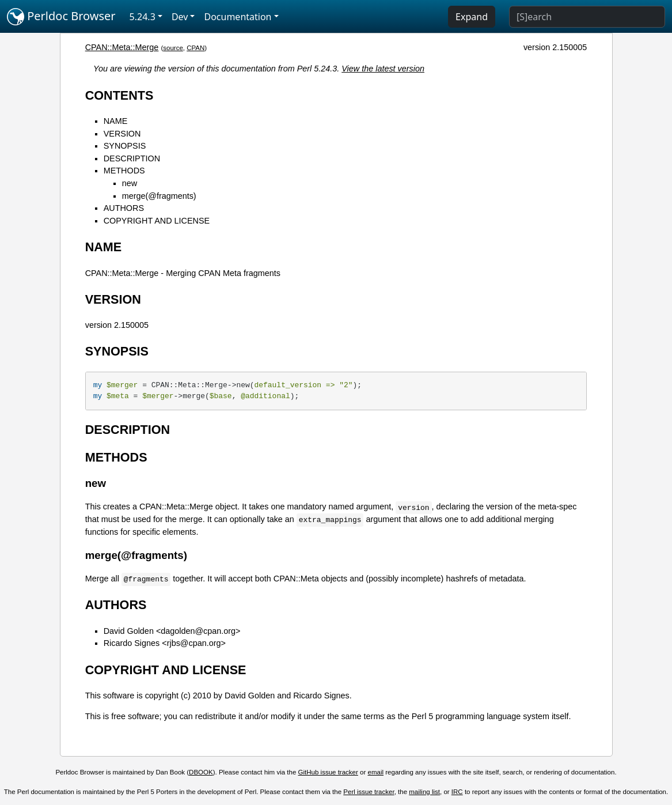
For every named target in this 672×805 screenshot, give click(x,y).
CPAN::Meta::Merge (122, 47)
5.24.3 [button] (143, 17)
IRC (457, 792)
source (173, 48)
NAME (116, 121)
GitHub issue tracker (328, 772)
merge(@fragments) (159, 196)
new (130, 183)
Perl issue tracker (369, 792)
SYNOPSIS (125, 146)
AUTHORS (124, 208)
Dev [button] (180, 17)
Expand (472, 17)
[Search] (587, 17)
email (376, 772)
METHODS (124, 171)
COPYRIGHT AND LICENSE (157, 221)
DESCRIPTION (132, 158)
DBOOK (201, 772)
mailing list (424, 792)
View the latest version (383, 69)
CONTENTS (119, 95)
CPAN (195, 48)
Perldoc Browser (61, 17)
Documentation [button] (238, 17)
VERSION (122, 134)
